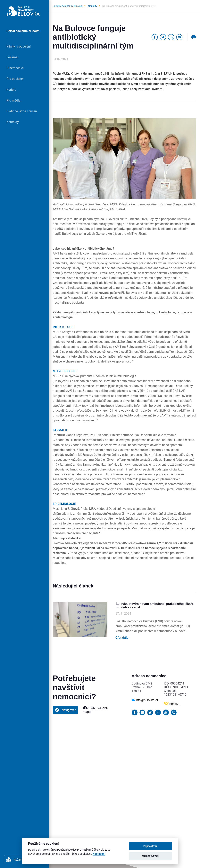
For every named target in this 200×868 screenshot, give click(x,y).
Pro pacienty (15, 79)
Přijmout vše (150, 846)
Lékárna (12, 57)
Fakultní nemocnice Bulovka (68, 6)
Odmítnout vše (150, 856)
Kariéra (11, 89)
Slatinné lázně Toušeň (22, 111)
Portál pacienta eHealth (23, 31)
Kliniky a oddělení (19, 46)
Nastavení (99, 854)
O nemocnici (15, 68)
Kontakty (13, 122)
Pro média (13, 100)
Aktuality (92, 6)
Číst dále (122, 638)
